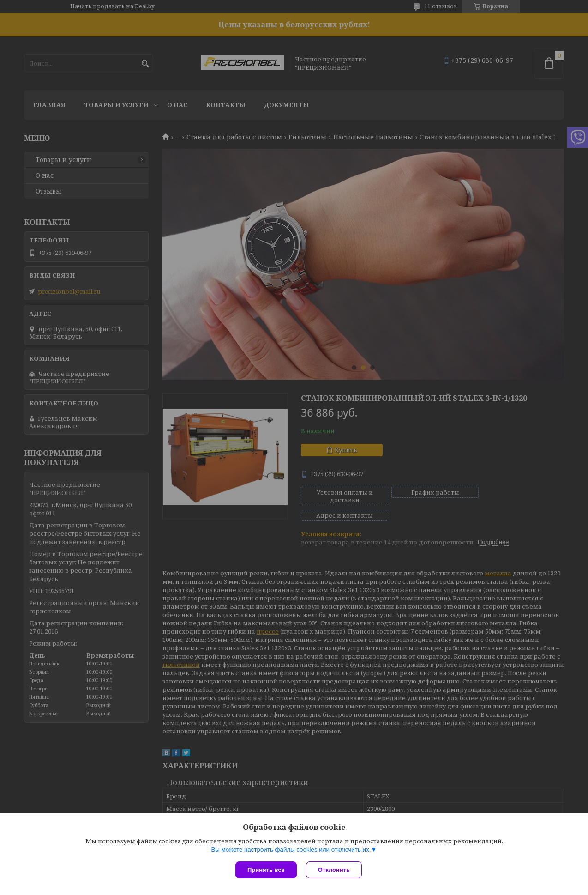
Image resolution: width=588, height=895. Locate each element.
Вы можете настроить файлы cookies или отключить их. (291, 850)
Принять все (266, 870)
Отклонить (334, 870)
